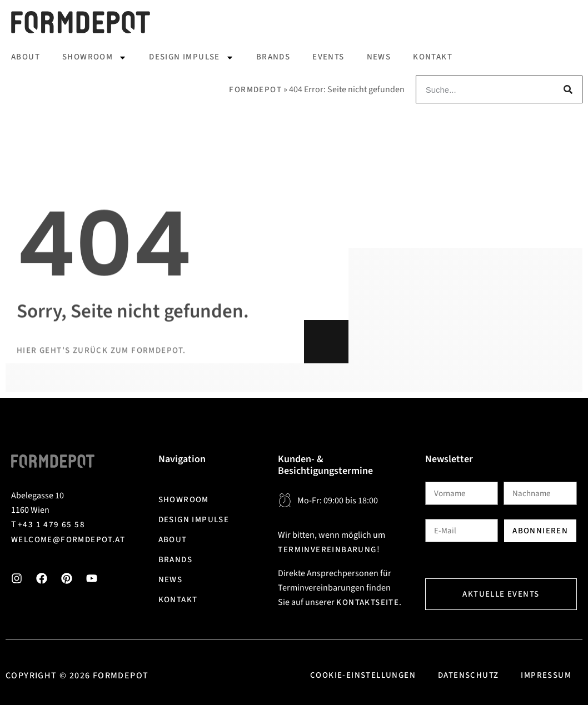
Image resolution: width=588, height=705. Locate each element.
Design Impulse (191, 57)
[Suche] (568, 89)
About (26, 57)
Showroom (94, 57)
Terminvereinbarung (327, 550)
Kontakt (433, 57)
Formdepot (255, 90)
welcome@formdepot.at (68, 540)
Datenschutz (468, 675)
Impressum (546, 675)
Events (328, 57)
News (379, 57)
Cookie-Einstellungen (363, 675)
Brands (273, 57)
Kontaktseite (368, 602)
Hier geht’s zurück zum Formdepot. (101, 400)
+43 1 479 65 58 (51, 525)
